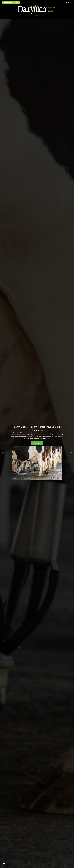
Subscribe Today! (11, 3)
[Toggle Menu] (37, 16)
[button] (3, 453)
